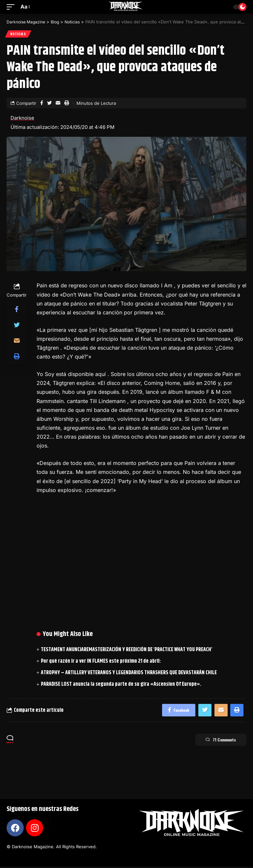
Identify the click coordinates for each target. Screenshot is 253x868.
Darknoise (22, 118)
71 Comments (218, 741)
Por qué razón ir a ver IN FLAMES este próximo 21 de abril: (101, 662)
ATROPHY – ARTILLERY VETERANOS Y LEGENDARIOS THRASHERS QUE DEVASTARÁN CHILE (129, 673)
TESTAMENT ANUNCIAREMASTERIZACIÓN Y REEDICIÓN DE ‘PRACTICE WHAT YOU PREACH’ (126, 650)
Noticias (18, 34)
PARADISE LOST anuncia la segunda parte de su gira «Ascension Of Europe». (121, 685)
